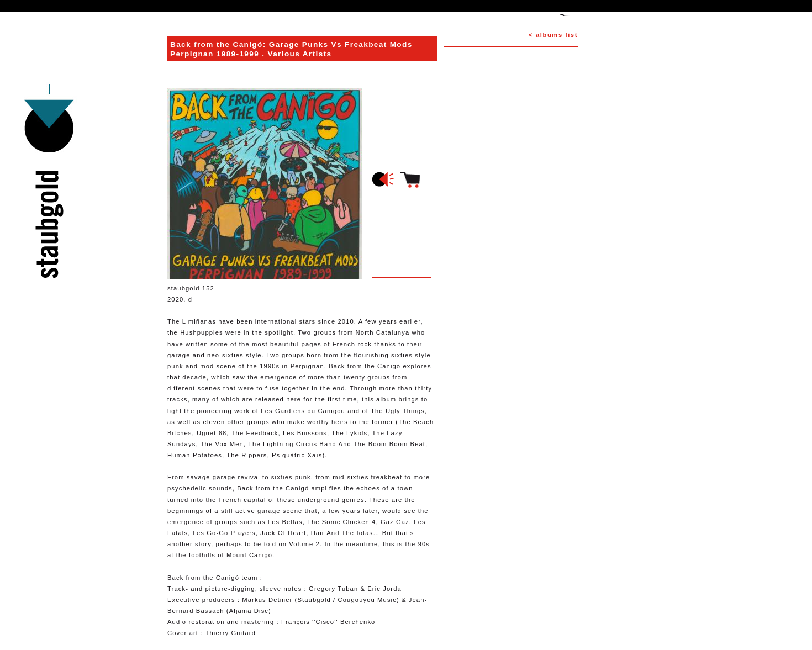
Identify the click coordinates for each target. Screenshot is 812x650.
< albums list (553, 35)
